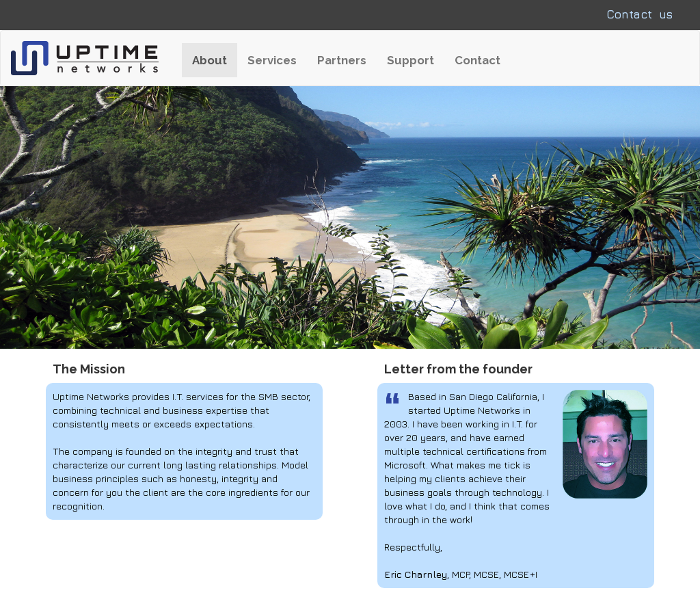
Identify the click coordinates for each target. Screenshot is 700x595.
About (215, 60)
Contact (477, 60)
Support (410, 60)
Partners (342, 60)
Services (272, 60)
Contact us (640, 14)
